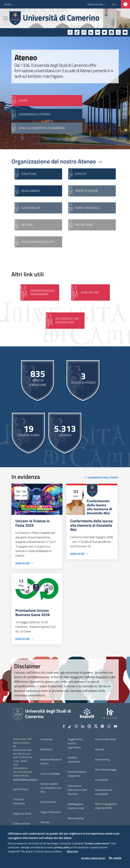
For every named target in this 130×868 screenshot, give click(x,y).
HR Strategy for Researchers (67, 320)
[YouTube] (125, 32)
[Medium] (98, 32)
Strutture (29, 174)
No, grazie (115, 858)
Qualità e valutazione (74, 759)
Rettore (27, 225)
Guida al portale (22, 823)
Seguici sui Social (22, 813)
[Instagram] (84, 32)
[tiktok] (77, 32)
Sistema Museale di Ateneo (51, 761)
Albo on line (90, 292)
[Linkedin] (91, 32)
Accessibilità (102, 780)
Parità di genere (87, 191)
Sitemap (100, 749)
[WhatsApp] (118, 32)
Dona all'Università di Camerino (41, 128)
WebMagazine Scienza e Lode (76, 806)
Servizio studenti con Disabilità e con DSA (51, 788)
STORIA (23, 101)
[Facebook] (70, 32)
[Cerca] (123, 18)
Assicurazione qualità (37, 242)
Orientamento (48, 802)
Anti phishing (102, 759)
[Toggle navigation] (5, 18)
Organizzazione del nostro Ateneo (57, 161)
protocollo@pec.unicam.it (25, 779)
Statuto (81, 174)
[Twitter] (104, 32)
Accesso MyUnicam (106, 739)
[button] (9, 5)
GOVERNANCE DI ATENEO (34, 114)
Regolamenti (31, 191)
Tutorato (45, 822)
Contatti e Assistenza (19, 801)
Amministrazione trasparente (77, 774)
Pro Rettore (84, 225)
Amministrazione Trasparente (42, 292)
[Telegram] (111, 32)
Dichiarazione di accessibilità (103, 792)
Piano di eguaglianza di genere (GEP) (106, 806)
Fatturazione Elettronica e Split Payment (77, 790)
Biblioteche (46, 749)
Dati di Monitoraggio (106, 770)
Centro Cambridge (50, 774)
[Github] (89, 727)
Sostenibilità (31, 208)
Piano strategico (87, 208)
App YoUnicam (21, 789)
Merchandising (76, 818)
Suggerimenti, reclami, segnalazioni (75, 743)
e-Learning (46, 739)
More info (72, 851)
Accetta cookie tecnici (93, 858)
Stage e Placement (51, 812)
